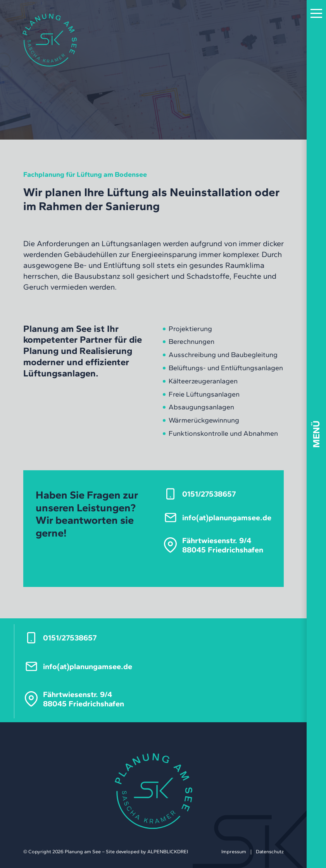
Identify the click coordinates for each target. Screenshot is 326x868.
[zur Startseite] (50, 40)
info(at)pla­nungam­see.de (227, 518)
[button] (316, 14)
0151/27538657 (209, 494)
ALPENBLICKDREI (168, 852)
